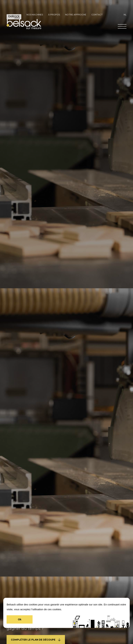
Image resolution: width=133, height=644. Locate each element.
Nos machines (35, 15)
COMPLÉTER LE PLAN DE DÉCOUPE (36, 640)
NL (125, 15)
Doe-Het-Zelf (14, 17)
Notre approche (76, 15)
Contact (97, 15)
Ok (20, 619)
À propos (54, 15)
